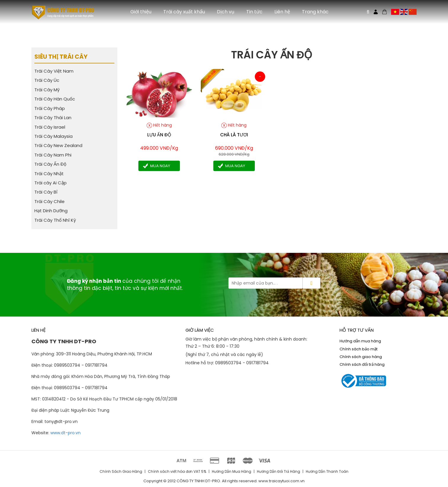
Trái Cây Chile (49, 201)
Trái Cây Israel (50, 127)
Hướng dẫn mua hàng (360, 341)
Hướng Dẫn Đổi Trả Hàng (279, 471)
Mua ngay (160, 166)
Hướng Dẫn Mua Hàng (232, 471)
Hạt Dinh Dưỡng (51, 211)
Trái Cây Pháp (50, 108)
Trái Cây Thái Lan (53, 118)
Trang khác (315, 12)
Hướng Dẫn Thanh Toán (327, 471)
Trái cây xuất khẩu (184, 12)
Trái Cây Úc (47, 80)
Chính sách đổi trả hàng (362, 364)
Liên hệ (282, 12)
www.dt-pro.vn (65, 433)
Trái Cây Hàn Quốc (55, 99)
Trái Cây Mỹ (47, 90)
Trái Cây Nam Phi (53, 155)
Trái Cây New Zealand (58, 145)
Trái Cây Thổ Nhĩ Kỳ (55, 220)
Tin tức (254, 12)
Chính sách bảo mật (359, 349)
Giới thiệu (141, 12)
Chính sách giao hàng (361, 357)
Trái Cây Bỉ (46, 192)
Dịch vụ (226, 12)
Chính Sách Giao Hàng (121, 471)
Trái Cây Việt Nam (54, 71)
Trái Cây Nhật (49, 174)
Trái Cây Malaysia (53, 136)
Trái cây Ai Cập (51, 183)
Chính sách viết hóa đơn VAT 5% (177, 471)
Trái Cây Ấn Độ (50, 164)
